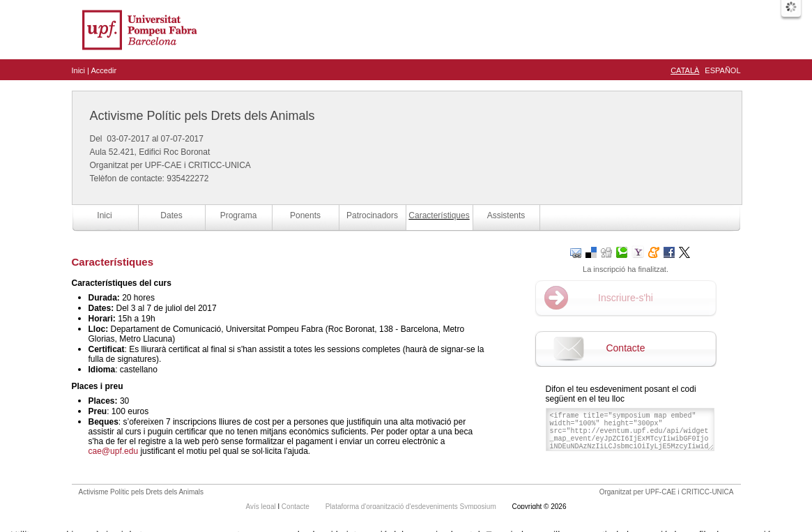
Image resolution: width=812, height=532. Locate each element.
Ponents (305, 215)
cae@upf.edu (114, 451)
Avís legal (262, 507)
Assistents (506, 215)
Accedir (104, 70)
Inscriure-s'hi (626, 298)
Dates (171, 215)
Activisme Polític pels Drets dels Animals (202, 116)
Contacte (625, 348)
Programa (239, 215)
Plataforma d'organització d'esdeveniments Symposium (412, 507)
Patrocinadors (372, 215)
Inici (79, 70)
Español (722, 70)
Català (685, 70)
